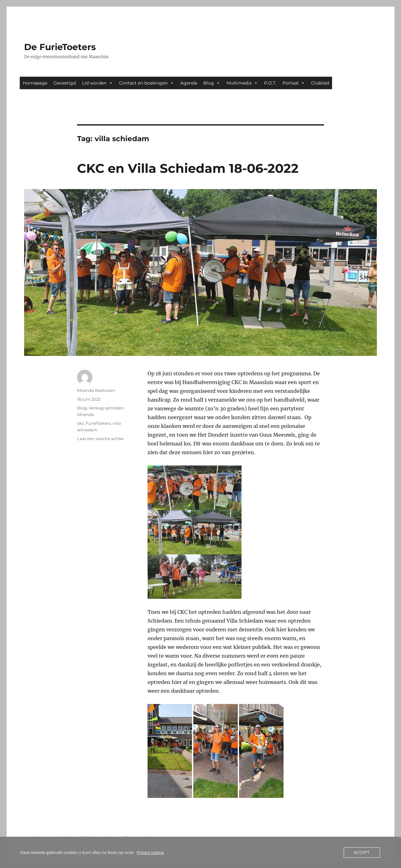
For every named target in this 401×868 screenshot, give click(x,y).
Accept (362, 852)
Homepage (35, 83)
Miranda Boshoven (96, 390)
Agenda (189, 83)
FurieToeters (98, 423)
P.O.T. (270, 83)
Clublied (320, 83)
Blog (212, 83)
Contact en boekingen (146, 83)
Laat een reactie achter (101, 439)
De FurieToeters (60, 47)
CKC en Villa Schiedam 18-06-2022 (188, 168)
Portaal (294, 83)
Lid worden (97, 83)
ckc (81, 423)
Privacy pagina (150, 852)
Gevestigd (65, 83)
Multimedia (242, 83)
